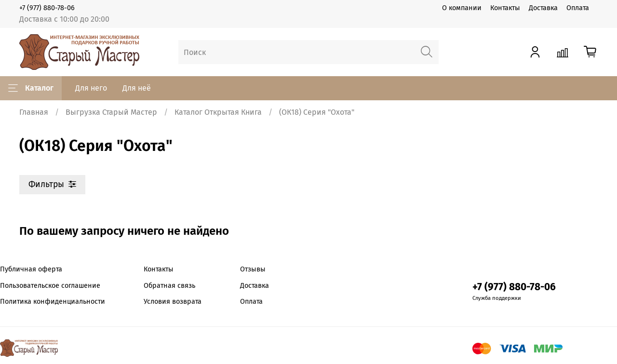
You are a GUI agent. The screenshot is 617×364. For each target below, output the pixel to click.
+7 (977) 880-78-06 (47, 8)
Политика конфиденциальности (53, 302)
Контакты (505, 8)
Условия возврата (173, 302)
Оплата (578, 8)
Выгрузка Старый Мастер (111, 112)
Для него (91, 88)
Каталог (31, 88)
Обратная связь (169, 286)
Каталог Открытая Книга (218, 112)
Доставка (543, 8)
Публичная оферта (31, 269)
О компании (462, 8)
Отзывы (253, 269)
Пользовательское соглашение (50, 286)
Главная (34, 112)
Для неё (137, 88)
